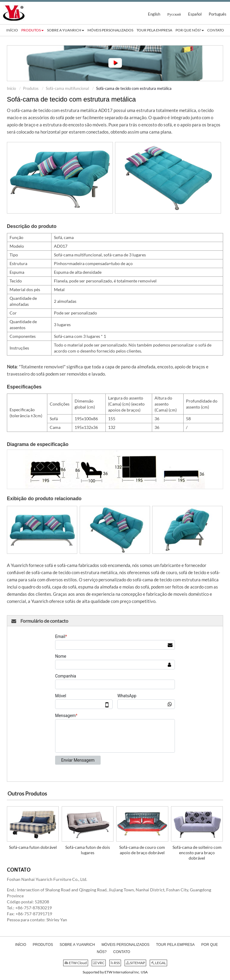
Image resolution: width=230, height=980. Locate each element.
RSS (115, 963)
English (154, 14)
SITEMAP (135, 963)
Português (218, 14)
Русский (174, 14)
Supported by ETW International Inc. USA (115, 972)
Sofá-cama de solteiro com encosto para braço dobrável (197, 853)
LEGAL (158, 963)
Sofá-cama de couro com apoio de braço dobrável (142, 850)
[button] (32, 30)
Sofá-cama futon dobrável (33, 847)
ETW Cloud (76, 963)
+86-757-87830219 (34, 908)
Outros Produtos (27, 793)
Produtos (31, 88)
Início (11, 88)
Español (195, 14)
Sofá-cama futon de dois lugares (88, 850)
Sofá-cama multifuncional (67, 88)
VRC (99, 963)
